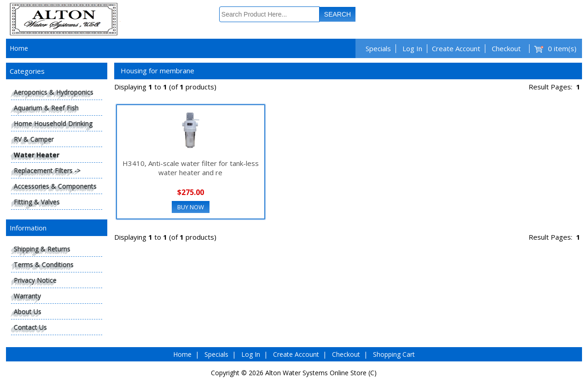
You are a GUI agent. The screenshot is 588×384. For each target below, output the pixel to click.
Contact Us (30, 327)
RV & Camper (34, 139)
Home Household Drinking (53, 123)
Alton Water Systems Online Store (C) (321, 373)
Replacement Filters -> (47, 170)
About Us (28, 311)
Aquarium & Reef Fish (46, 108)
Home (19, 48)
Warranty (27, 296)
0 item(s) (562, 48)
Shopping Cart (394, 354)
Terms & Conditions (44, 264)
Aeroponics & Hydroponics (54, 92)
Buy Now (191, 207)
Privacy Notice (35, 280)
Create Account (456, 48)
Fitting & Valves (37, 202)
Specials (378, 48)
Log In (412, 48)
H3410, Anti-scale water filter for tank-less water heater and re (191, 168)
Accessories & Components (55, 186)
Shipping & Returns (42, 249)
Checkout (506, 48)
